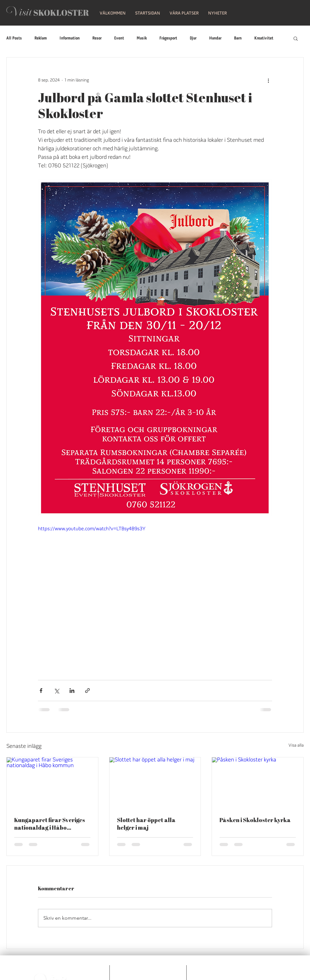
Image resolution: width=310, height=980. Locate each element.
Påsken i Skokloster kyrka (255, 820)
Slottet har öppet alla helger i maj (146, 824)
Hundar (215, 38)
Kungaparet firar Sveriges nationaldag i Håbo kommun (50, 824)
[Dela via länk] (87, 691)
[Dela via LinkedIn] (72, 691)
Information (70, 38)
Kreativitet (264, 38)
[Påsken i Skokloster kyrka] (258, 783)
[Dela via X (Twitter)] (56, 691)
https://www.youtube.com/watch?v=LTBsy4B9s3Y (92, 529)
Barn (238, 38)
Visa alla (296, 746)
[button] (148, 13)
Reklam (41, 38)
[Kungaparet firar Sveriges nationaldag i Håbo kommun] (52, 783)
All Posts (14, 38)
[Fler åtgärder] (268, 80)
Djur (193, 38)
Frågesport (168, 38)
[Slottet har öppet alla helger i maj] (155, 783)
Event (119, 38)
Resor (97, 38)
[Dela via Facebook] (41, 691)
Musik (142, 38)
